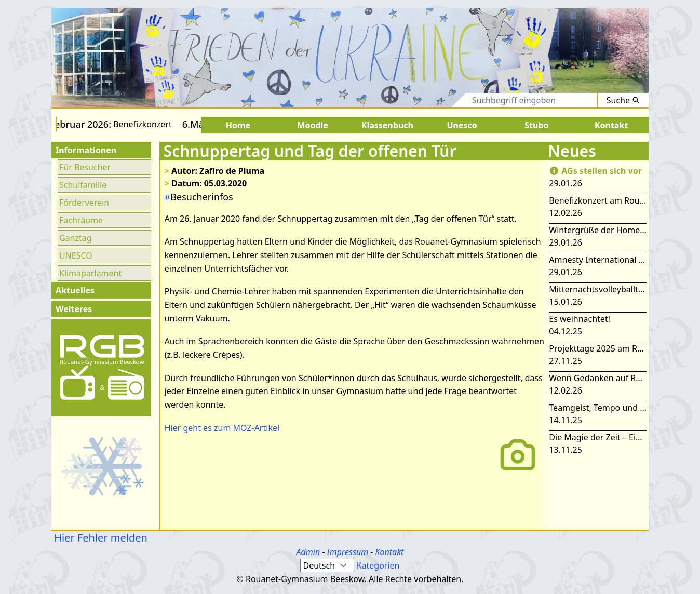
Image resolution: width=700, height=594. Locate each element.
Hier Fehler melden (99, 538)
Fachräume (81, 220)
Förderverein (84, 203)
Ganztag (76, 238)
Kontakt (389, 552)
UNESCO (76, 255)
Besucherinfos (199, 197)
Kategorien (378, 565)
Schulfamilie (83, 185)
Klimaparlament (90, 273)
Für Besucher (85, 167)
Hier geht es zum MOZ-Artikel (222, 428)
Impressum (348, 552)
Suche (623, 100)
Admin (308, 552)
